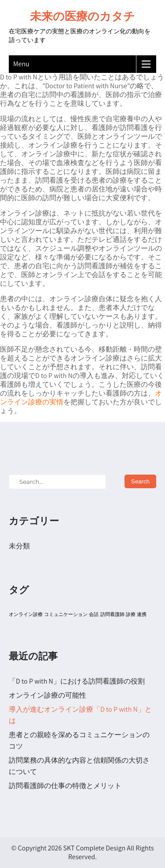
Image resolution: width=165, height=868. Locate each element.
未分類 (19, 546)
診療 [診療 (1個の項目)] (131, 614)
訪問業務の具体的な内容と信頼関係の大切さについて (79, 766)
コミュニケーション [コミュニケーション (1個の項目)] (66, 614)
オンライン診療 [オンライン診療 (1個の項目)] (26, 614)
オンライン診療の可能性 (48, 695)
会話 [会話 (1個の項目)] (94, 614)
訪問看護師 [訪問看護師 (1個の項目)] (112, 614)
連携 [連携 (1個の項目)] (142, 614)
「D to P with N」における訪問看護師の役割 (77, 681)
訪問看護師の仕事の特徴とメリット (65, 786)
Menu (21, 64)
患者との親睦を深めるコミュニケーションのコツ (79, 740)
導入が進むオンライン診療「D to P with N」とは (80, 715)
